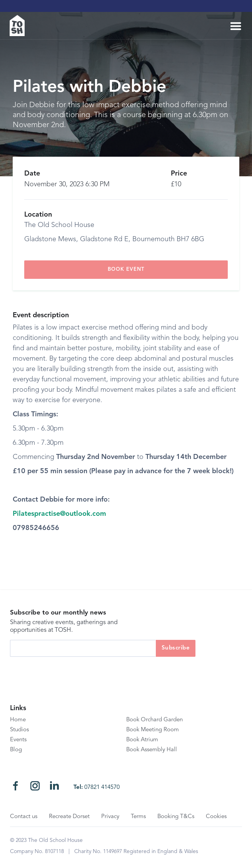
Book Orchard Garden (154, 720)
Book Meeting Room (153, 730)
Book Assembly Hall (152, 750)
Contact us (24, 817)
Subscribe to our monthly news (58, 613)
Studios (19, 730)
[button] (236, 27)
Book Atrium (142, 740)
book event (126, 269)
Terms (138, 817)
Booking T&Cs (176, 817)
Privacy (110, 817)
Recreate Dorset (69, 817)
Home (18, 720)
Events (18, 740)
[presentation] (68, 672)
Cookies (216, 817)
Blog (16, 750)
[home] (20, 26)
